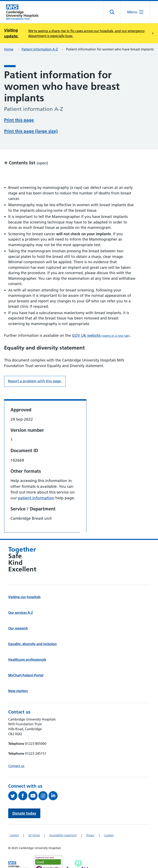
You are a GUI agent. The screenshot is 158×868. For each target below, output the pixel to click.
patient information (36, 498)
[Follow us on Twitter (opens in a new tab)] (13, 796)
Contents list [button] (26, 163)
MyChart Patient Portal (26, 675)
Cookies (109, 835)
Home (9, 49)
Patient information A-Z (40, 49)
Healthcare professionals (27, 660)
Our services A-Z (21, 613)
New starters (18, 691)
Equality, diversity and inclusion (33, 644)
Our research (18, 628)
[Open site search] (112, 12)
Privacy (90, 835)
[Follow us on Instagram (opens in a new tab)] (44, 796)
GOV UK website (101, 335)
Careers (14, 835)
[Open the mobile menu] (135, 12)
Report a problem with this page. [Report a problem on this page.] (35, 381)
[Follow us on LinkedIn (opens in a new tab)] (54, 796)
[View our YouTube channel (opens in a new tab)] (33, 796)
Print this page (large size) (31, 131)
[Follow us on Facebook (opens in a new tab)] (23, 796)
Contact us (16, 766)
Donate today (24, 813)
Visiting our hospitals (24, 597)
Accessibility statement (63, 835)
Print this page (19, 120)
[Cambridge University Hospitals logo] (25, 12)
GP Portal (34, 835)
